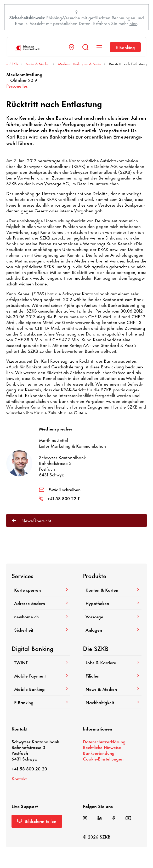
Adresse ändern (41, 603)
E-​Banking (125, 47)
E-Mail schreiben (60, 489)
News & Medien (112, 689)
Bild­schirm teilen (37, 821)
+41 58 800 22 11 (60, 498)
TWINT (41, 662)
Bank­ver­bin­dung (99, 753)
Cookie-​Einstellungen (103, 758)
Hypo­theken (112, 603)
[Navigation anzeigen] (99, 47)
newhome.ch (41, 616)
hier (133, 23)
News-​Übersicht (32, 520)
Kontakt (19, 778)
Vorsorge (112, 616)
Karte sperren (41, 590)
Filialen (112, 675)
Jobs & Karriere (112, 662)
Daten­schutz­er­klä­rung (104, 741)
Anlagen (112, 630)
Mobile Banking (41, 689)
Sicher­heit (41, 630)
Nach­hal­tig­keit (112, 702)
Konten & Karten (112, 590)
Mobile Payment (41, 675)
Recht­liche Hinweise (102, 747)
